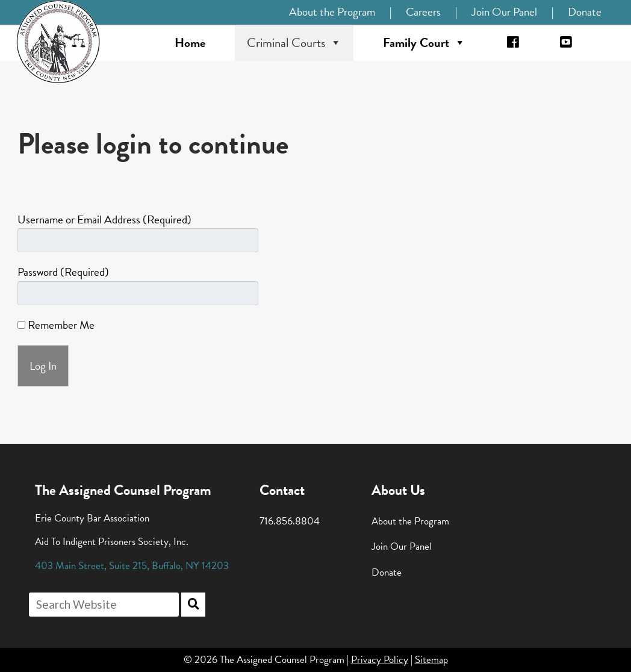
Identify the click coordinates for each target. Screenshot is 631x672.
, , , (132, 566)
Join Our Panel (504, 12)
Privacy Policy (380, 660)
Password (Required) (63, 272)
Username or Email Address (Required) (104, 219)
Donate (585, 12)
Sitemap (431, 660)
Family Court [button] (424, 43)
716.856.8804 (290, 521)
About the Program (332, 12)
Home (190, 43)
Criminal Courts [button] (294, 43)
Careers (423, 12)
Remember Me (56, 325)
